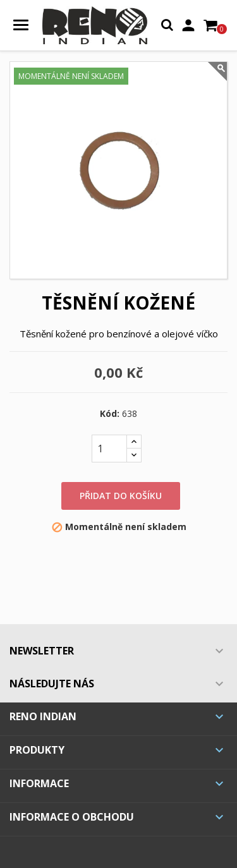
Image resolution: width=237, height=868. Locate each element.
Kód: (110, 414)
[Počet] (109, 449)
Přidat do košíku (121, 496)
